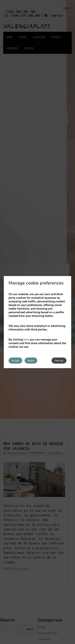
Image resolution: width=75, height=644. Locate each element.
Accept (15, 361)
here (26, 340)
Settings (59, 361)
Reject (31, 361)
